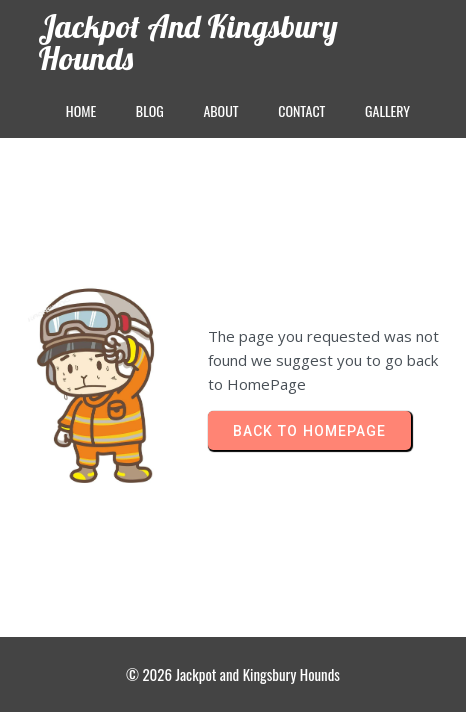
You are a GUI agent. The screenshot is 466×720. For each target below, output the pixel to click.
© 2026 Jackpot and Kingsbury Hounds (233, 674)
